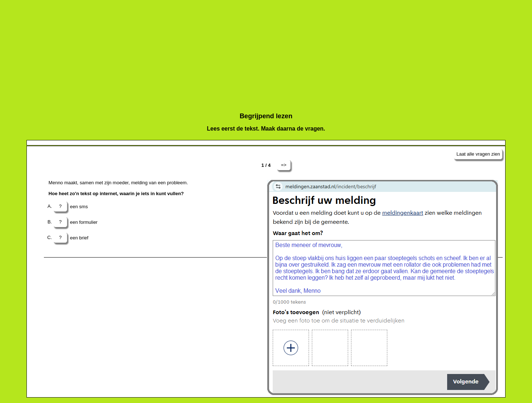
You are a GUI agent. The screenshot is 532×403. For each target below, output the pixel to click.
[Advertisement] (244, 54)
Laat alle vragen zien (478, 154)
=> (284, 165)
